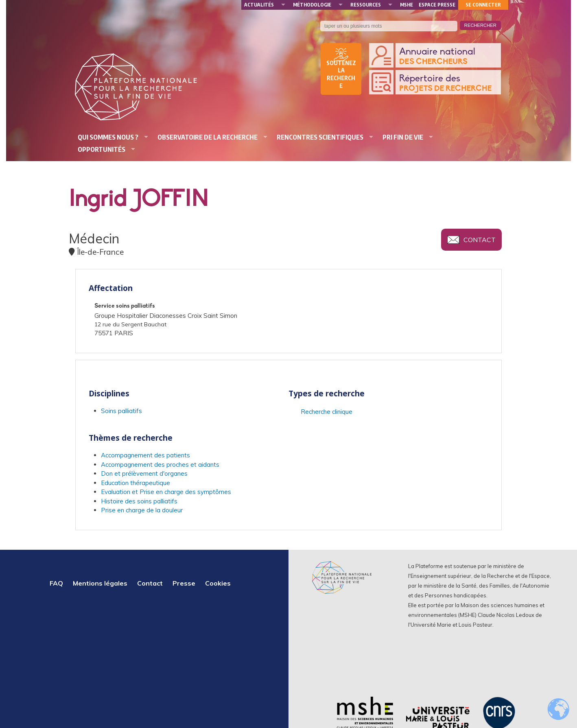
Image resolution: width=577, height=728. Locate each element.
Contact (480, 240)
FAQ (56, 583)
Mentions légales (100, 583)
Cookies (218, 583)
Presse (184, 583)
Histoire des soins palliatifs (139, 501)
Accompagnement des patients (145, 455)
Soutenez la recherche (341, 74)
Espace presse (437, 5)
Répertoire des (448, 84)
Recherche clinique (327, 412)
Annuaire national (448, 57)
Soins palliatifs (121, 411)
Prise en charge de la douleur (142, 510)
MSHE (407, 5)
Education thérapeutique (136, 483)
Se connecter (483, 5)
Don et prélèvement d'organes (144, 473)
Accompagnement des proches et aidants (160, 465)
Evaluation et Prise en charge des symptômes (166, 492)
